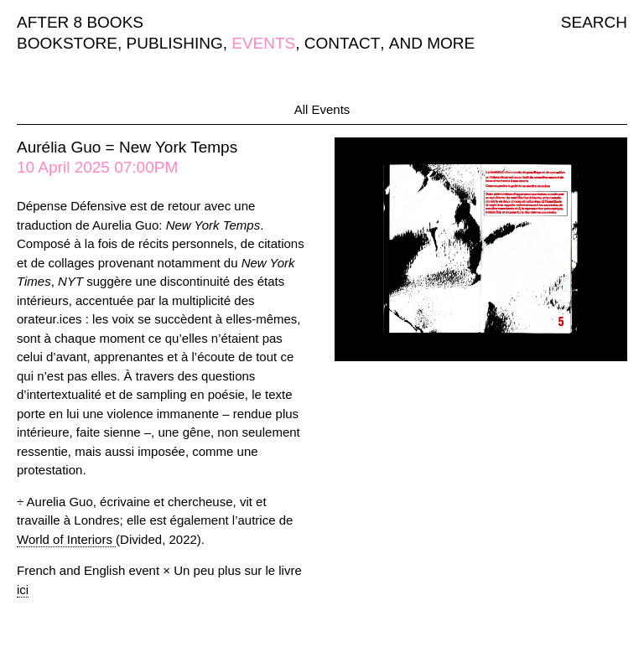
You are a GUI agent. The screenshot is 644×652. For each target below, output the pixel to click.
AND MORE (432, 43)
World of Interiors (66, 539)
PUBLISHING (175, 43)
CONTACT (342, 43)
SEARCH (594, 22)
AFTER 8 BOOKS (80, 22)
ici (23, 590)
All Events (322, 109)
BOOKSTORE (67, 43)
